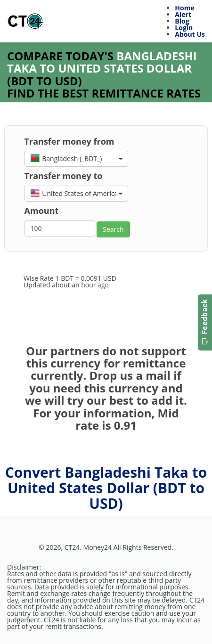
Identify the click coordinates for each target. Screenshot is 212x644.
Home (184, 8)
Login (184, 28)
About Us (190, 34)
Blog (182, 21)
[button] (76, 159)
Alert (183, 14)
